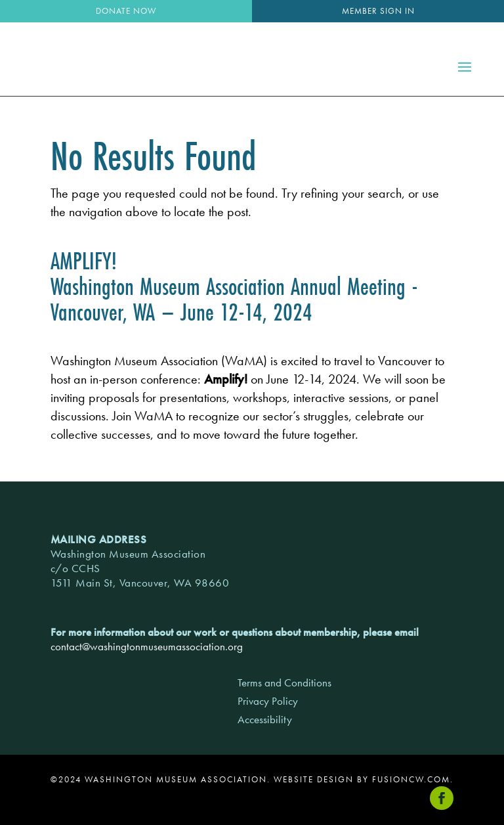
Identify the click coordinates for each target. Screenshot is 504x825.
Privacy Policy (268, 701)
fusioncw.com (411, 779)
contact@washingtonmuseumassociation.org (147, 646)
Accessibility (265, 719)
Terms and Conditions (284, 682)
